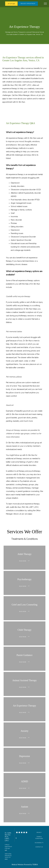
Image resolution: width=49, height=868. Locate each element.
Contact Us (39, 847)
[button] (45, 4)
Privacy (39, 832)
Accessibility (39, 843)
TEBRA (35, 865)
